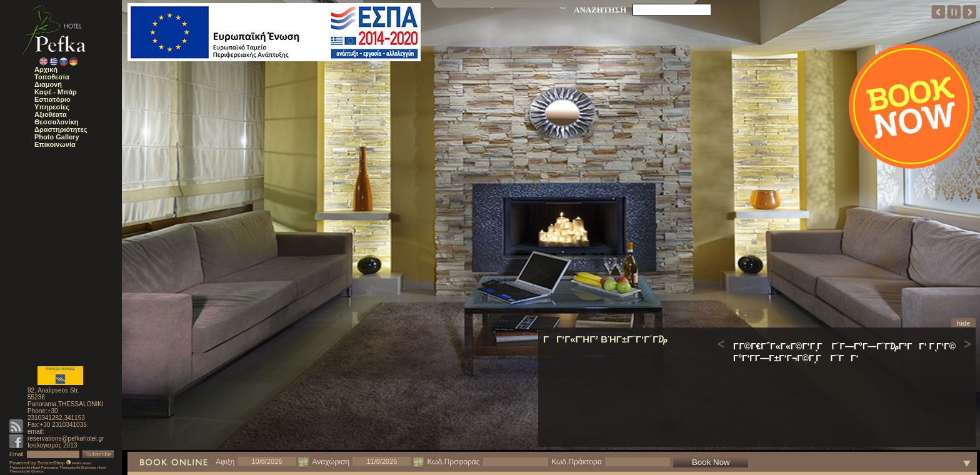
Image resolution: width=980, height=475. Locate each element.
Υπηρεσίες (52, 107)
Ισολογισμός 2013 (52, 445)
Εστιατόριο (52, 99)
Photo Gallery (57, 137)
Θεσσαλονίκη (56, 122)
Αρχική (46, 69)
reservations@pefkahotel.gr (66, 438)
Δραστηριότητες (61, 129)
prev (938, 12)
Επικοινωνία (55, 144)
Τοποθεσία (52, 77)
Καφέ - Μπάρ (56, 92)
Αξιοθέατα (51, 114)
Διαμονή (48, 84)
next (970, 12)
